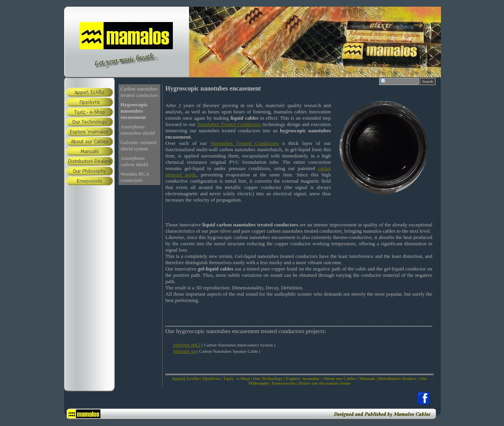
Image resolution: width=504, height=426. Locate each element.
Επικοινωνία (284, 383)
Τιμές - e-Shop (237, 378)
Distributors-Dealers (397, 378)
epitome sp (184, 351)
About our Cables (340, 378)
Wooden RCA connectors (135, 177)
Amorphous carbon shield (134, 161)
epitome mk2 (187, 345)
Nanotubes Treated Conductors (229, 124)
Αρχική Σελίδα (185, 378)
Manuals (367, 378)
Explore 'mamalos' (303, 378)
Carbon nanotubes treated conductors (139, 92)
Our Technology (268, 378)
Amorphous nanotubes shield (138, 130)
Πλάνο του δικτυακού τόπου (324, 383)
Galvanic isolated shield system (138, 145)
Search (428, 81)
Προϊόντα (211, 378)
